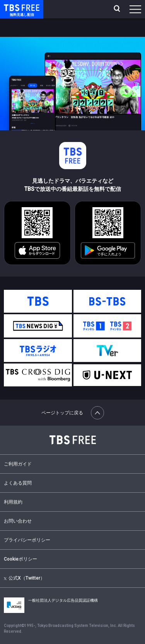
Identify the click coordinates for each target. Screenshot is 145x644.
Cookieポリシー (20, 559)
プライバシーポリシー (27, 540)
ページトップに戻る (73, 413)
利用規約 (13, 502)
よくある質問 (18, 483)
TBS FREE (13, 7)
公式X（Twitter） (24, 578)
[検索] (118, 9)
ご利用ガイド (18, 464)
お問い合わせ (18, 521)
